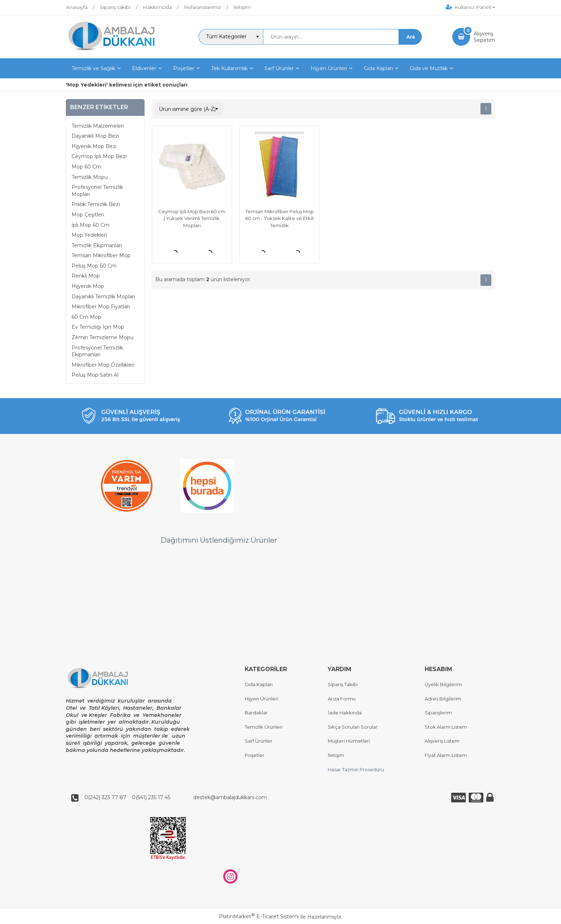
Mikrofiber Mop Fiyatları (101, 307)
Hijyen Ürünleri (262, 699)
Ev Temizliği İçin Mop (98, 327)
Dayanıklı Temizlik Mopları (103, 297)
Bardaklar (256, 713)
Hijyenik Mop (88, 286)
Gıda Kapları (259, 684)
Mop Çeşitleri (88, 215)
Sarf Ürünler (258, 741)
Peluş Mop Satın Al (95, 375)
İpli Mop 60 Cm (91, 225)
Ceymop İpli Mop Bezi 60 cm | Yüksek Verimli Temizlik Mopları (192, 218)
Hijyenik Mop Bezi (94, 146)
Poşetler (255, 755)
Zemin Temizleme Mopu (103, 337)
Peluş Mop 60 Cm (94, 266)
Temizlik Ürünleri (264, 727)
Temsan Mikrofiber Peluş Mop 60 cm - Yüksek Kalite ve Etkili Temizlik (279, 218)
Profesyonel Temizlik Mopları (97, 191)
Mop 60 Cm (86, 167)
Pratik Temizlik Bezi (96, 204)
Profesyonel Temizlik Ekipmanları (97, 351)
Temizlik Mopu (90, 177)
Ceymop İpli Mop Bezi (99, 156)
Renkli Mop (86, 276)
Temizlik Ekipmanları (97, 245)
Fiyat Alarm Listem (446, 755)
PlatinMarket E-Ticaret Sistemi (259, 917)
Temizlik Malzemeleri (98, 126)
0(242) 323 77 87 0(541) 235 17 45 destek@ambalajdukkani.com (174, 797)
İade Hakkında (345, 713)
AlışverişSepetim (484, 37)
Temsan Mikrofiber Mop (101, 255)
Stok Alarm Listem (446, 727)
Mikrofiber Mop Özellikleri (103, 365)
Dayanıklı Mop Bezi (95, 136)
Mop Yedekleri (89, 235)
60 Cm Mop (86, 317)
